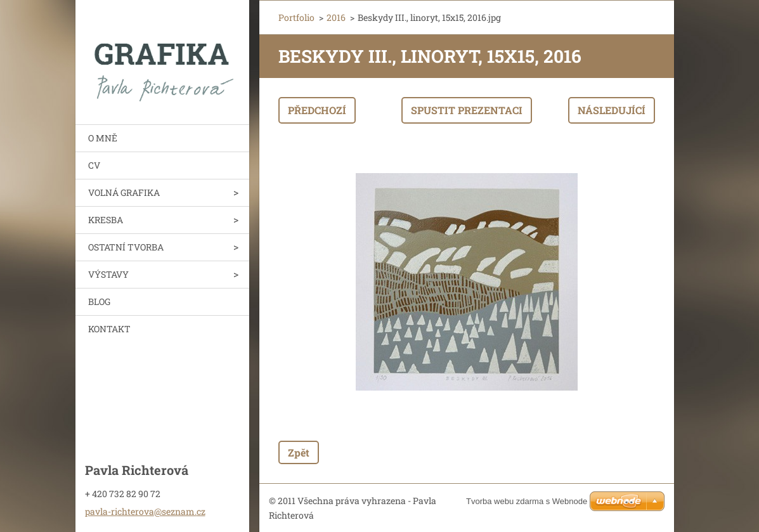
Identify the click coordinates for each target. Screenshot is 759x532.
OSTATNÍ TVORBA (126, 247)
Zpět (299, 452)
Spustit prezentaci (467, 110)
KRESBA (106, 220)
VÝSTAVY (108, 274)
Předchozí (317, 110)
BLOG (99, 302)
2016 (336, 17)
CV (94, 165)
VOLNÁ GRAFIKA (124, 192)
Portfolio (296, 17)
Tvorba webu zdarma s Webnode (527, 501)
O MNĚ (103, 138)
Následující (612, 110)
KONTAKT (109, 329)
